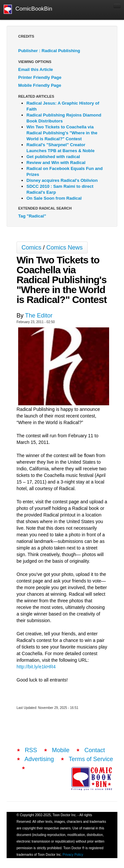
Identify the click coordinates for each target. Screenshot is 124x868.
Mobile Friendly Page (40, 85)
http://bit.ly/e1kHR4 (36, 667)
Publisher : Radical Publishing (49, 51)
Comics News (64, 248)
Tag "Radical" (32, 216)
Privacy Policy (73, 855)
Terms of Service (91, 759)
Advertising (39, 759)
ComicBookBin (28, 9)
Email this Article (36, 69)
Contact (95, 750)
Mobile (61, 750)
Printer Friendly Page (40, 77)
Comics (31, 248)
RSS (31, 750)
